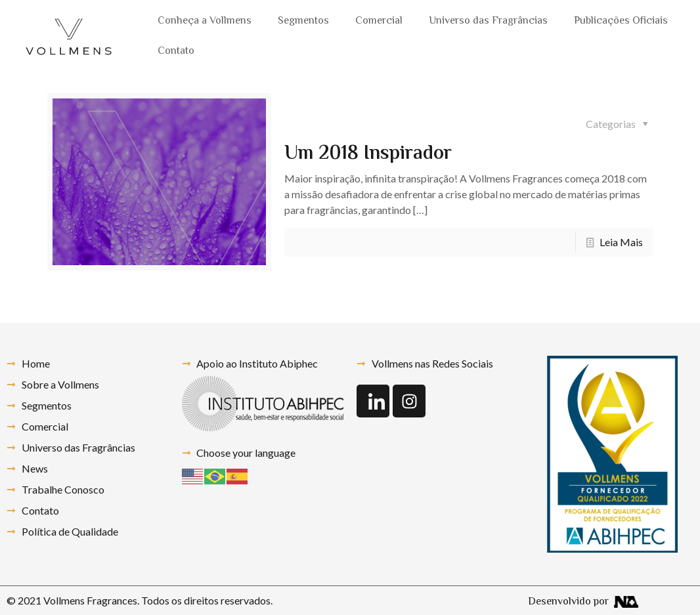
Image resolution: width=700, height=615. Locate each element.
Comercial (379, 21)
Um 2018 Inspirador (368, 154)
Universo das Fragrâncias (488, 21)
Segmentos (303, 21)
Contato (176, 52)
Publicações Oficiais (621, 21)
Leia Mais (621, 242)
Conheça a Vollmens (205, 21)
